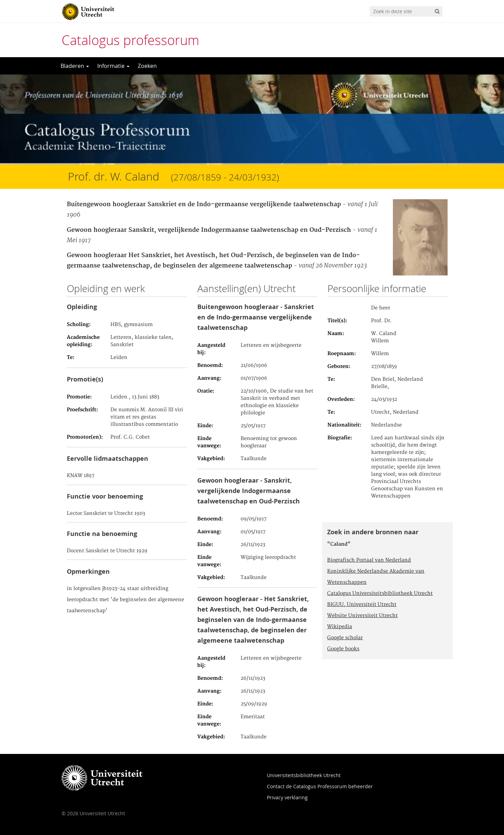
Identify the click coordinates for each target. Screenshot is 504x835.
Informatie (113, 66)
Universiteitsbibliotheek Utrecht (304, 775)
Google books (343, 649)
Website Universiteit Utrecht (362, 616)
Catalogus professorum (130, 40)
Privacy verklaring (287, 797)
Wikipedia (340, 627)
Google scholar (345, 638)
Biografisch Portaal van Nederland (369, 560)
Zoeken (147, 66)
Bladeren (75, 66)
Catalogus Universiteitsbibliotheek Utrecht (380, 594)
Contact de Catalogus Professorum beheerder (320, 786)
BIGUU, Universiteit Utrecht (362, 605)
